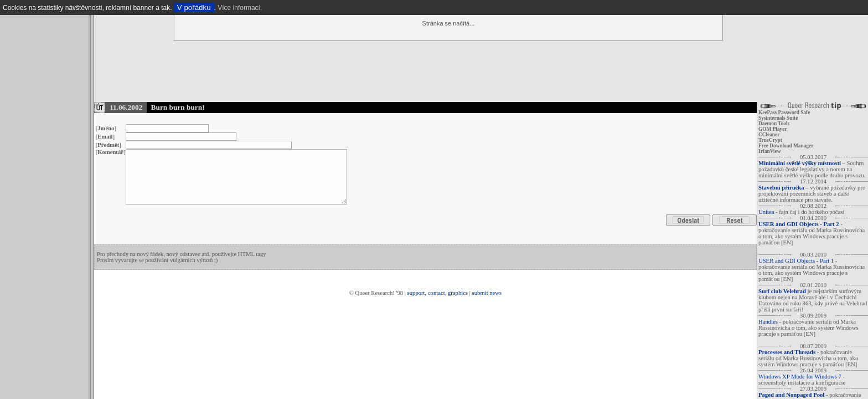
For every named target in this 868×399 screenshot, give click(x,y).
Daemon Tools (774, 124)
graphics (458, 293)
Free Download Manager (786, 146)
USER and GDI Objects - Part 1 (796, 261)
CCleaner (769, 135)
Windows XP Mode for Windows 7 (800, 377)
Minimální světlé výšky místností (800, 163)
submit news (487, 293)
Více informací (239, 8)
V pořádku (194, 7)
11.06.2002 (126, 107)
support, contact (426, 293)
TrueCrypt (770, 140)
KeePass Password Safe (784, 112)
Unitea (766, 212)
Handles (768, 322)
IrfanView (770, 151)
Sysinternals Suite (778, 118)
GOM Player (773, 129)
